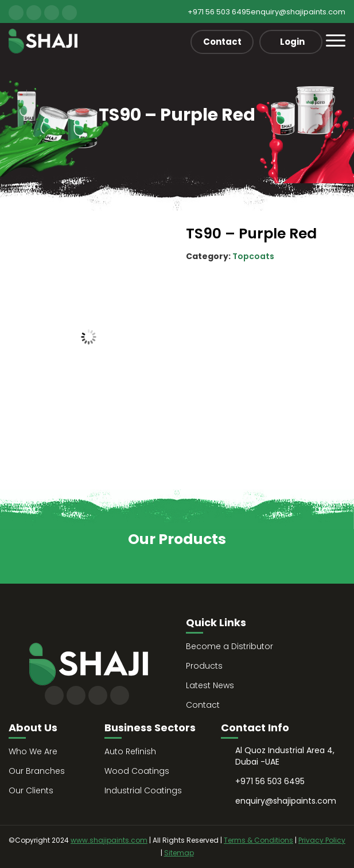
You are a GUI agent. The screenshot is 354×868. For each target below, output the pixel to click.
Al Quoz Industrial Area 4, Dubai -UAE (285, 756)
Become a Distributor (229, 646)
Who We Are (33, 751)
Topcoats (253, 256)
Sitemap (179, 853)
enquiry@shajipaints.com (298, 12)
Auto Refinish (130, 751)
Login (292, 42)
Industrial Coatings (143, 790)
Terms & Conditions (258, 840)
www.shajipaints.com (109, 840)
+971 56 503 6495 (219, 12)
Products (204, 666)
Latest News (210, 685)
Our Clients (31, 790)
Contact (222, 42)
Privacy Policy (322, 840)
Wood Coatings (137, 771)
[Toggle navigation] (336, 40)
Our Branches (37, 771)
